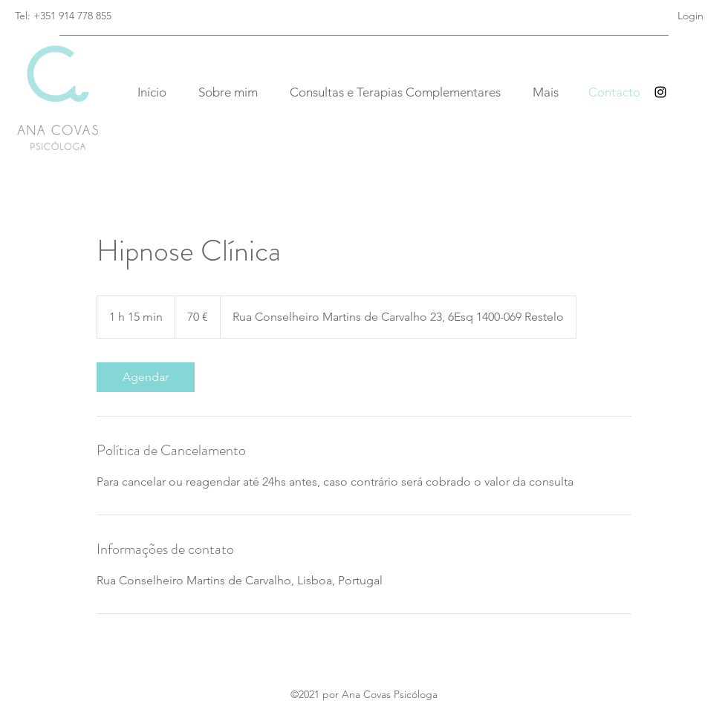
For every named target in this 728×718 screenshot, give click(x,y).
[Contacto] (614, 92)
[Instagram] (660, 92)
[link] (146, 377)
